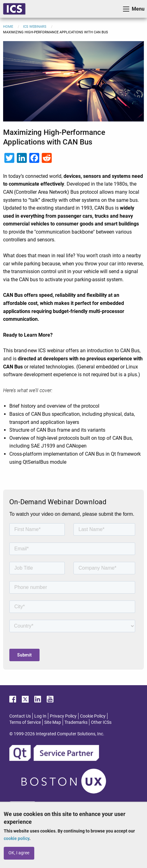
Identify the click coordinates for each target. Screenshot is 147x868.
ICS (14, 9)
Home (8, 27)
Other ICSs (101, 758)
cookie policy (17, 838)
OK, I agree (19, 853)
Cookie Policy (93, 752)
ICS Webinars (35, 27)
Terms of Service (25, 758)
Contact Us (20, 752)
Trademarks (76, 758)
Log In (40, 752)
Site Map (53, 758)
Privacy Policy (63, 752)
